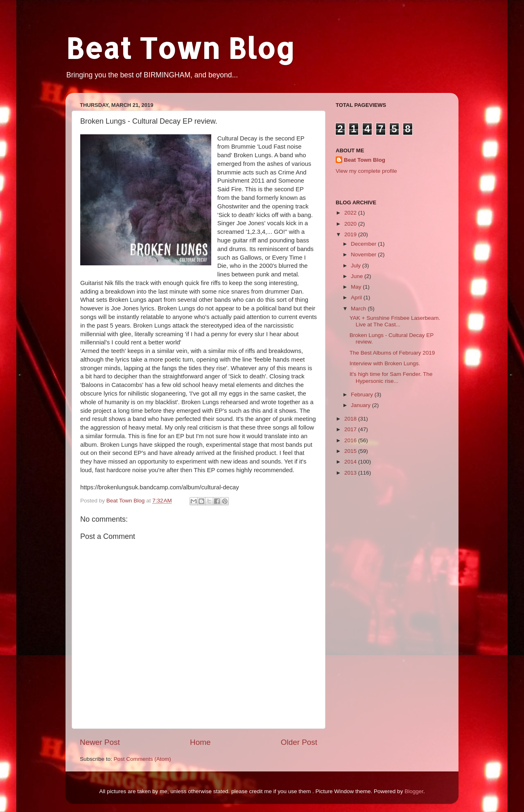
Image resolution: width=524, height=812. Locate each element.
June (358, 276)
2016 (351, 440)
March (359, 309)
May (357, 287)
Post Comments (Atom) (142, 759)
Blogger (414, 791)
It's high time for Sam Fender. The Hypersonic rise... (391, 377)
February (363, 395)
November (364, 254)
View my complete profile (366, 171)
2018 (351, 419)
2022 (351, 213)
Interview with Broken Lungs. (385, 363)
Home (200, 742)
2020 (351, 224)
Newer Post (100, 742)
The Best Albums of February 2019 (392, 353)
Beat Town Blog (180, 48)
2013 (351, 473)
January (361, 405)
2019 (351, 234)
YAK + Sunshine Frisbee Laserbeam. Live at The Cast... (395, 321)
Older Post (299, 742)
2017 (351, 429)
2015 (351, 451)
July (357, 266)
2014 (351, 462)
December (364, 244)
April (357, 297)
